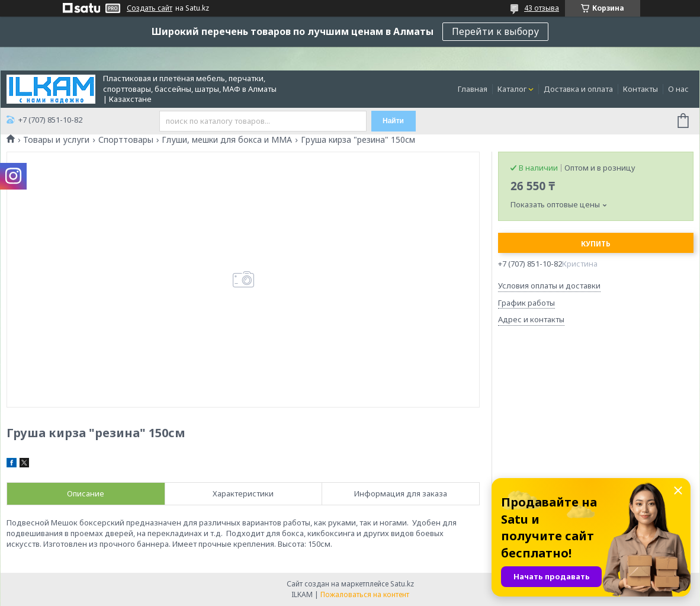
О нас (678, 89)
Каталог (512, 89)
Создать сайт (150, 8)
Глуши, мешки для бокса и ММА (227, 140)
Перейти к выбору (495, 31)
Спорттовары (126, 140)
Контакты (640, 89)
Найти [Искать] (393, 121)
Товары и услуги (56, 140)
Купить (596, 244)
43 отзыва (542, 8)
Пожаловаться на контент (365, 594)
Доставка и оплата (578, 89)
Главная (473, 89)
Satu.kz (402, 584)
